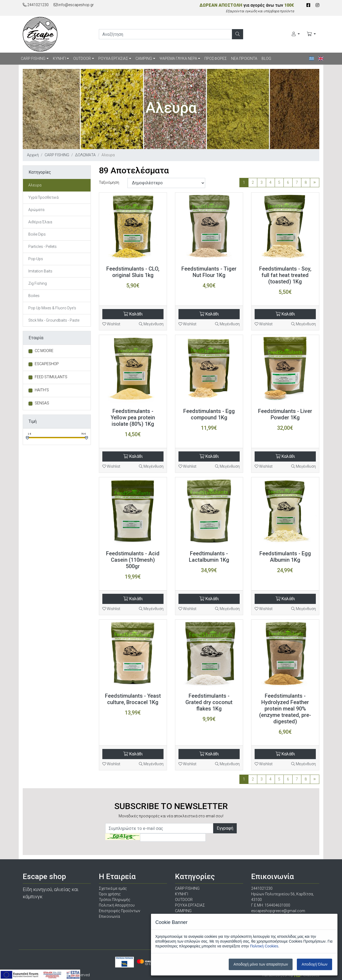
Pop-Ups (36, 259)
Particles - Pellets (42, 247)
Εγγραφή (225, 828)
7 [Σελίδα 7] (297, 182)
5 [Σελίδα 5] (279, 182)
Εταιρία (36, 338)
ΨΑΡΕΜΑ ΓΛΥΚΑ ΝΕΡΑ (178, 58)
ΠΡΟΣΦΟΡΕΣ (216, 58)
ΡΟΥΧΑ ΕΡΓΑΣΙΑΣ (113, 58)
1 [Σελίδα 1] (244, 182)
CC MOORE (44, 351)
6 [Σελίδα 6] (288, 182)
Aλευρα (35, 185)
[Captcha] (173, 838)
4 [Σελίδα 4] (270, 182)
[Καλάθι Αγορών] (311, 34)
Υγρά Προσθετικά (43, 197)
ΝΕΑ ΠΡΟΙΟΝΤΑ (244, 58)
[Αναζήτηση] (238, 34)
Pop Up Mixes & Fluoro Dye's (52, 308)
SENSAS (42, 403)
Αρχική (33, 155)
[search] (166, 34)
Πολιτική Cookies (264, 946)
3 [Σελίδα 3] (262, 182)
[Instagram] (317, 5)
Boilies (34, 296)
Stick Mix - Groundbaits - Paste (54, 320)
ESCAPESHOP (47, 364)
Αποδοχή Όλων (314, 964)
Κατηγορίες (40, 172)
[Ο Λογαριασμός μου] (296, 34)
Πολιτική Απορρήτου (117, 905)
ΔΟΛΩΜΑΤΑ (85, 155)
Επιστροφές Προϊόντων (120, 911)
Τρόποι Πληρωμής (115, 900)
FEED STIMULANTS (51, 377)
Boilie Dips (37, 234)
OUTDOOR (82, 58)
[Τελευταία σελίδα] (315, 183)
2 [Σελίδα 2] (253, 182)
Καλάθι (133, 314)
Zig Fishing (38, 283)
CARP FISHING (33, 58)
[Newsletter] (159, 828)
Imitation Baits (40, 271)
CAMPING (144, 58)
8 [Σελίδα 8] (306, 182)
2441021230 (36, 5)
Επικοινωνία (109, 916)
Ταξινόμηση (109, 182)
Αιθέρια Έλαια (40, 222)
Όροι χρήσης (110, 894)
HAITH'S (42, 390)
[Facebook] (308, 5)
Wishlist (111, 324)
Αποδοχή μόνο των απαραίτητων (261, 964)
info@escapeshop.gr (74, 5)
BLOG (266, 58)
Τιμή (33, 421)
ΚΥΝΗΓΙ (59, 58)
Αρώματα (36, 210)
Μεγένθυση (151, 324)
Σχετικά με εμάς (113, 888)
